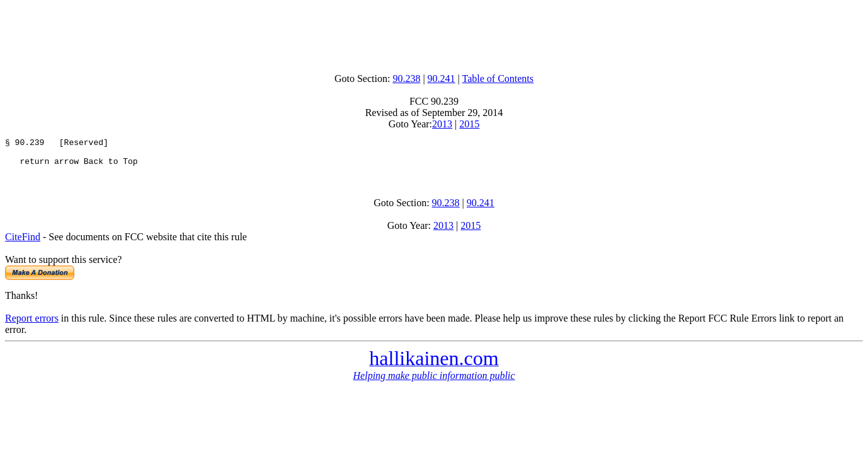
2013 (442, 124)
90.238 (406, 79)
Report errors (32, 324)
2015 (469, 124)
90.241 (442, 79)
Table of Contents (498, 79)
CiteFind (23, 242)
